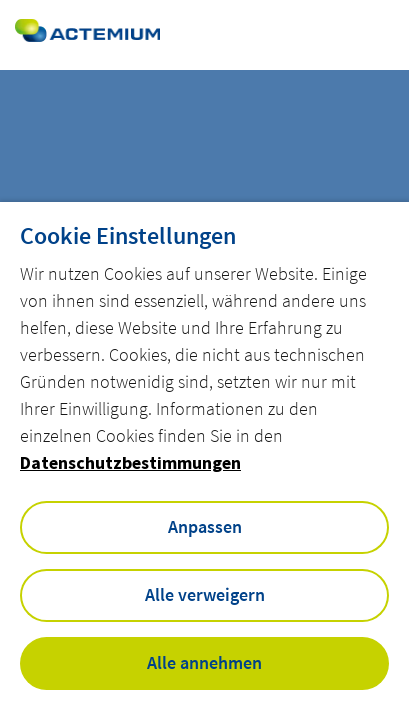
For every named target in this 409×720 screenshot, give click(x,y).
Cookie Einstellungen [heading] (128, 236)
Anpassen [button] (205, 526)
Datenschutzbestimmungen (130, 462)
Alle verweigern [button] (205, 594)
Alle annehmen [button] (204, 662)
